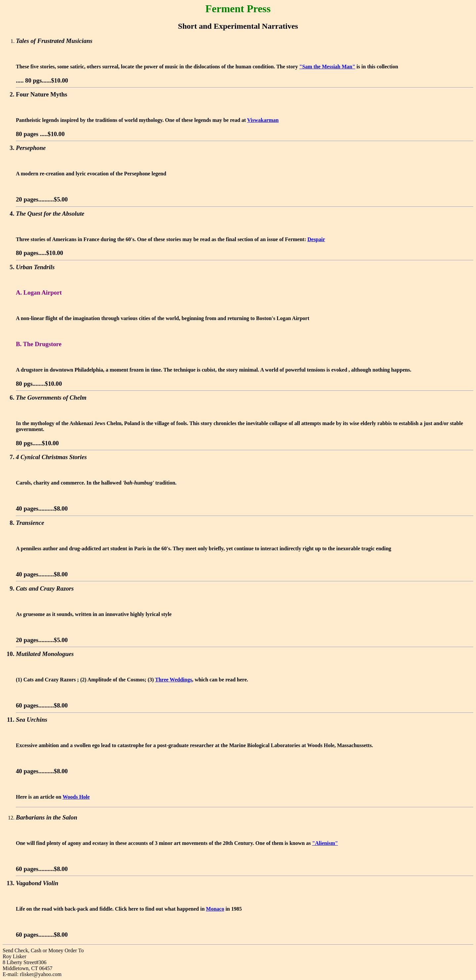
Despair (316, 239)
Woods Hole (76, 797)
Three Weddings (174, 680)
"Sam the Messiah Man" (327, 67)
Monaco (215, 909)
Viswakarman (263, 120)
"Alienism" (325, 843)
